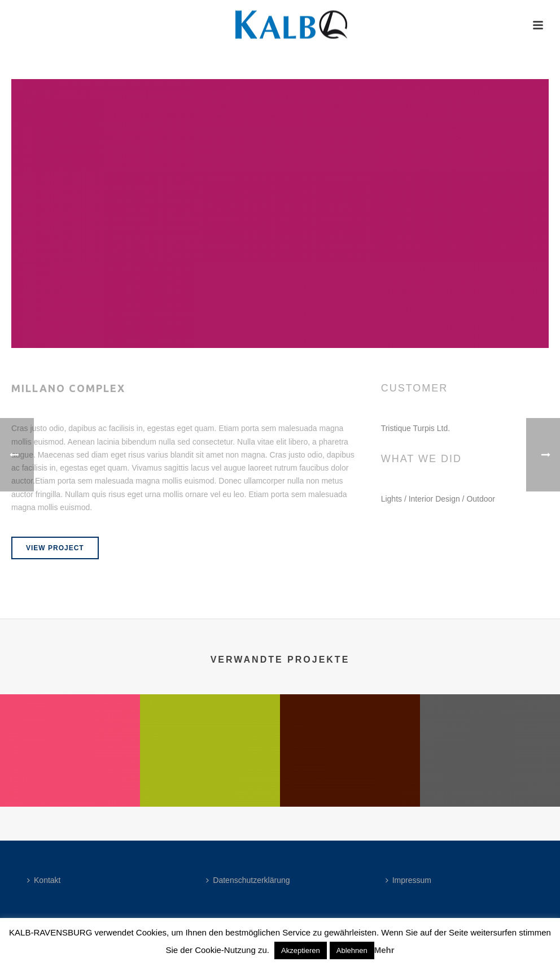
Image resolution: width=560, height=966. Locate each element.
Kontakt (44, 880)
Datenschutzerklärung (248, 880)
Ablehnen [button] (352, 950)
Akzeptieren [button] (301, 950)
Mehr (384, 950)
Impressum (408, 880)
